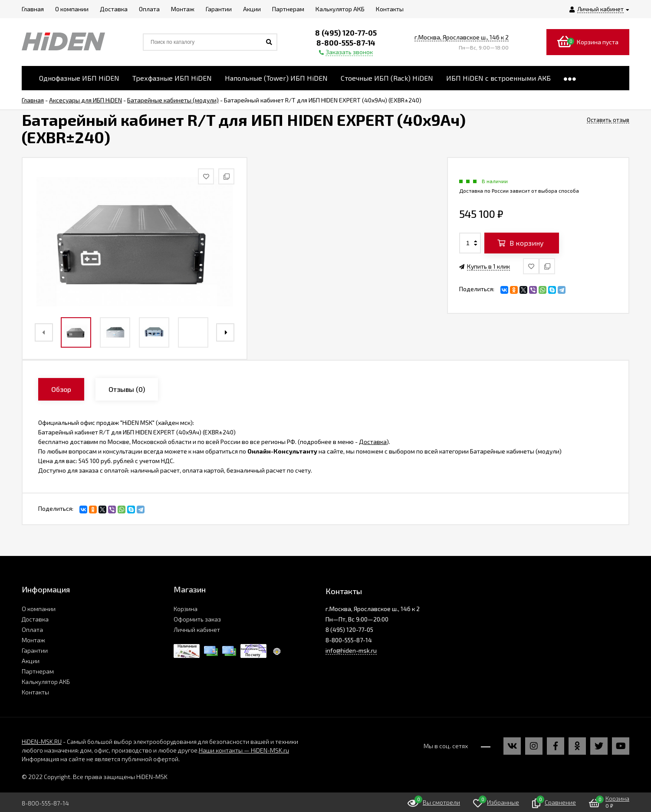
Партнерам (38, 671)
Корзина (186, 609)
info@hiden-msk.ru (351, 650)
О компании (39, 609)
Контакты (35, 692)
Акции (31, 661)
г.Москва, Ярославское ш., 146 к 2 (462, 37)
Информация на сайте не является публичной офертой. (101, 759)
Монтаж (33, 640)
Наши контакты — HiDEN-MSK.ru (244, 750)
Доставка (373, 442)
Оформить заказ (197, 619)
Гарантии (35, 650)
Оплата (32, 630)
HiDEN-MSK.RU (42, 741)
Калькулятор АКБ (46, 682)
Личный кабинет (197, 630)
